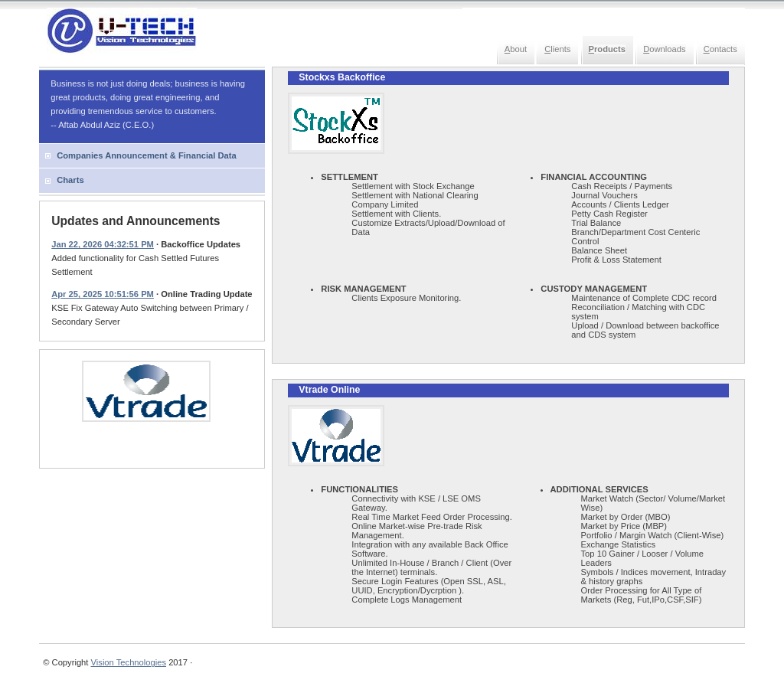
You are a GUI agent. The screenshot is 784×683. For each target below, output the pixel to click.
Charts (70, 180)
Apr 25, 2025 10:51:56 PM (103, 294)
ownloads (664, 49)
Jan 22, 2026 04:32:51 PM (103, 244)
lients (557, 49)
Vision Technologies (129, 662)
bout (516, 49)
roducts (608, 49)
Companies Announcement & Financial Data (147, 155)
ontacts (720, 49)
